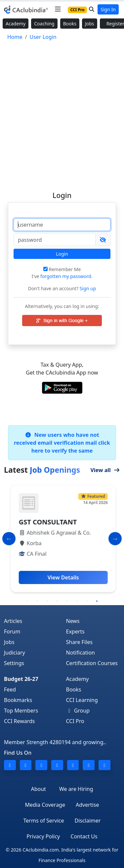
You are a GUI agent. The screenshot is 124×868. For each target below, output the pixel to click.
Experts (75, 631)
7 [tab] (87, 601)
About (38, 789)
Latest (42, 470)
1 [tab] (27, 601)
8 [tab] (97, 601)
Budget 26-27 (21, 679)
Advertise (87, 805)
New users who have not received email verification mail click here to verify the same (62, 443)
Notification (81, 653)
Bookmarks (18, 700)
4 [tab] (57, 601)
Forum (12, 631)
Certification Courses (92, 663)
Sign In (108, 9)
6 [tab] (77, 601)
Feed (10, 689)
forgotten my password (66, 276)
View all (105, 470)
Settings (14, 663)
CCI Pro (75, 721)
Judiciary (15, 653)
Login (62, 254)
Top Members (21, 711)
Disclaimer (87, 821)
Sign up (87, 288)
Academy (16, 24)
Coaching (44, 24)
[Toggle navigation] (58, 9)
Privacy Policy (43, 836)
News (73, 621)
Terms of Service (44, 821)
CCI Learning (82, 700)
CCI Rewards (20, 721)
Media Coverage (45, 805)
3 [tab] (47, 601)
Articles (13, 621)
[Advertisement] (62, 113)
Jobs (90, 24)
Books (70, 24)
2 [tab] (37, 601)
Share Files (79, 642)
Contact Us (84, 836)
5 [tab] (67, 601)
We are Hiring (76, 789)
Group (78, 711)
